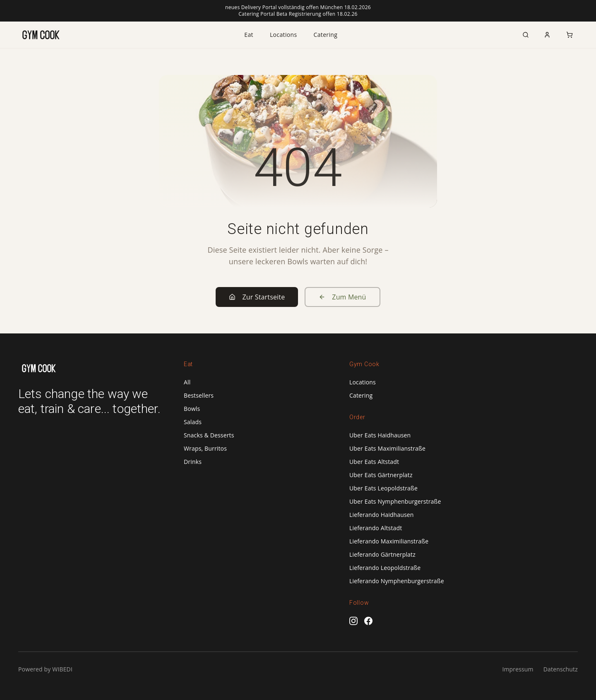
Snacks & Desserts (209, 435)
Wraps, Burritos (205, 448)
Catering (326, 35)
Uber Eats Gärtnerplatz (381, 475)
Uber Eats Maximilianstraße (387, 448)
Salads (193, 422)
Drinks (193, 462)
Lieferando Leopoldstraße (385, 568)
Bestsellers (199, 395)
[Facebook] (368, 621)
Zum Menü (342, 297)
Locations (284, 35)
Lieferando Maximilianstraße (389, 541)
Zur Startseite (257, 297)
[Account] (547, 35)
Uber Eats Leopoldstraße (383, 488)
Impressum (518, 669)
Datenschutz (561, 669)
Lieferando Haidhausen (382, 515)
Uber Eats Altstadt (374, 462)
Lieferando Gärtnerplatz (382, 554)
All (187, 382)
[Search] (526, 35)
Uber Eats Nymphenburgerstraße (395, 501)
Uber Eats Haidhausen (380, 435)
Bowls (192, 409)
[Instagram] (353, 621)
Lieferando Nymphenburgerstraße (397, 581)
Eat (249, 35)
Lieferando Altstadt (376, 528)
